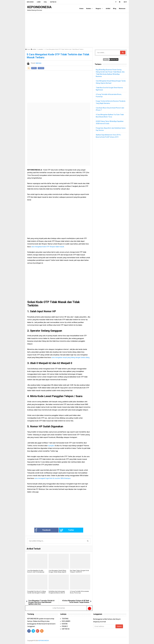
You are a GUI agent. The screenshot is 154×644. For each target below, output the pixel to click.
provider (41, 68)
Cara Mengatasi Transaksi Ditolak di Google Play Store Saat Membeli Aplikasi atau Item (41, 602)
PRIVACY (65, 626)
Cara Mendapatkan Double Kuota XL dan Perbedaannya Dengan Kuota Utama (36, 572)
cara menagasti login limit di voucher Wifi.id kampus (53, 478)
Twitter (66, 530)
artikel (34, 68)
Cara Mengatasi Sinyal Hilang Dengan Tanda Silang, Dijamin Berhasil (57, 572)
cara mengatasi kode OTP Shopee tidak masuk (48, 247)
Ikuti (125, 2)
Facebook (45, 530)
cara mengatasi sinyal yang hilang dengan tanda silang (70, 357)
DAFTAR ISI (66, 629)
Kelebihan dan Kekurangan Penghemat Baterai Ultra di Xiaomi (57, 593)
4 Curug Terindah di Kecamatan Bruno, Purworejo (79, 592)
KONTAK (65, 624)
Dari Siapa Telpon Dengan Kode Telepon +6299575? (79, 571)
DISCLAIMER (66, 621)
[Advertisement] (77, 30)
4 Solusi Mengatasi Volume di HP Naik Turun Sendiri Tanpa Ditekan (76, 602)
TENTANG (65, 619)
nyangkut (51, 446)
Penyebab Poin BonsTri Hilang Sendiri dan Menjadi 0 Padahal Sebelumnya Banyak (37, 593)
